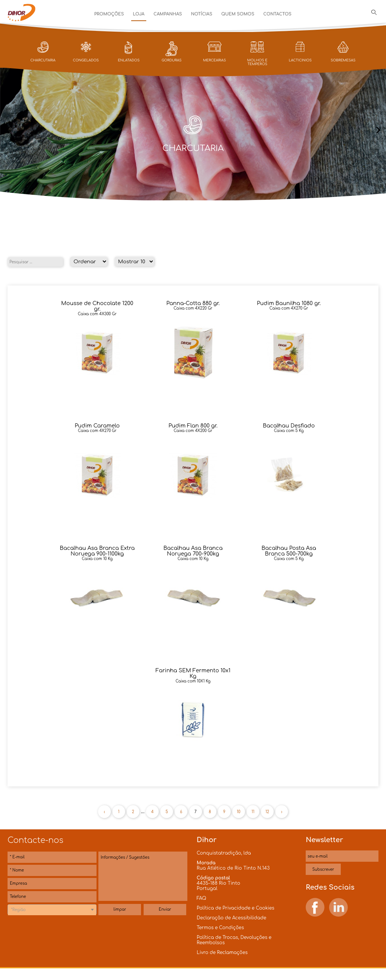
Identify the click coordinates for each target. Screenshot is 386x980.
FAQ (201, 898)
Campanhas (168, 14)
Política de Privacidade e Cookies (236, 908)
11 (253, 812)
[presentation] (8, 131)
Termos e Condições (220, 928)
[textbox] (52, 910)
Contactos (277, 14)
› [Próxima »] (282, 812)
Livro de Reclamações (222, 953)
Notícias (202, 14)
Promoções (109, 14)
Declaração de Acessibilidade (231, 918)
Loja (139, 14)
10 (239, 812)
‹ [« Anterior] (104, 812)
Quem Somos (238, 14)
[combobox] (52, 910)
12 (267, 812)
